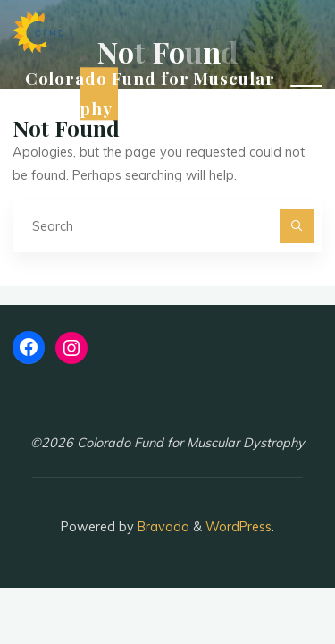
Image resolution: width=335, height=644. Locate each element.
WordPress (239, 527)
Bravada (162, 527)
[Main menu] (306, 94)
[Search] (296, 226)
